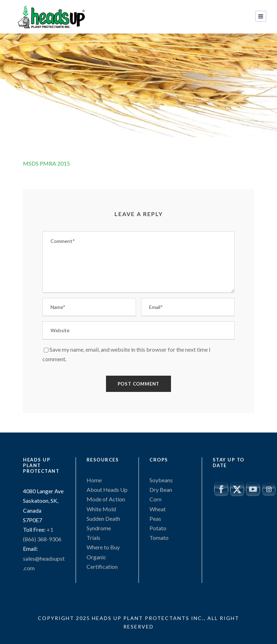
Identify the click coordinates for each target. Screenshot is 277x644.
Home (94, 480)
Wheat (158, 509)
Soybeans (161, 480)
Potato (158, 528)
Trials (93, 538)
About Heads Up (107, 490)
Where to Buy (103, 547)
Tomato (159, 538)
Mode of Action (106, 499)
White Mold (101, 509)
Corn (155, 499)
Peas (155, 518)
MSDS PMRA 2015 (46, 163)
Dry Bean (161, 490)
